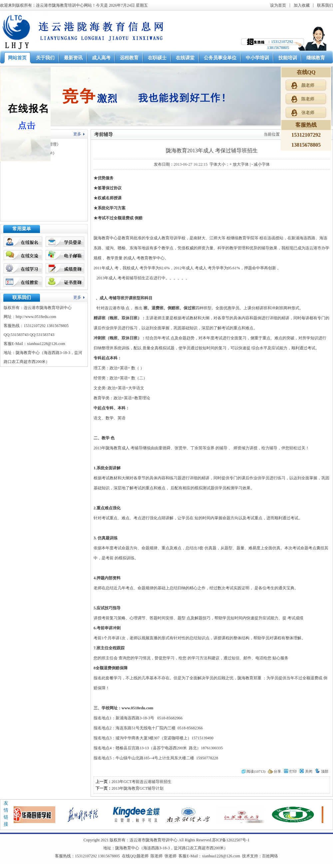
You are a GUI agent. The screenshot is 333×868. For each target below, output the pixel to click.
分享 (275, 771)
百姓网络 (270, 856)
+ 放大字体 (239, 164)
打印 (290, 771)
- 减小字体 (261, 164)
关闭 (306, 771)
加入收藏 (302, 5)
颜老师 (143, 856)
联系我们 (325, 5)
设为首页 (278, 5)
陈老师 (157, 856)
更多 (77, 134)
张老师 (170, 856)
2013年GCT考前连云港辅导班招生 (142, 782)
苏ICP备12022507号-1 (231, 840)
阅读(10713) (254, 771)
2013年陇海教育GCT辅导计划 (138, 788)
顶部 (322, 771)
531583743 (20, 335)
